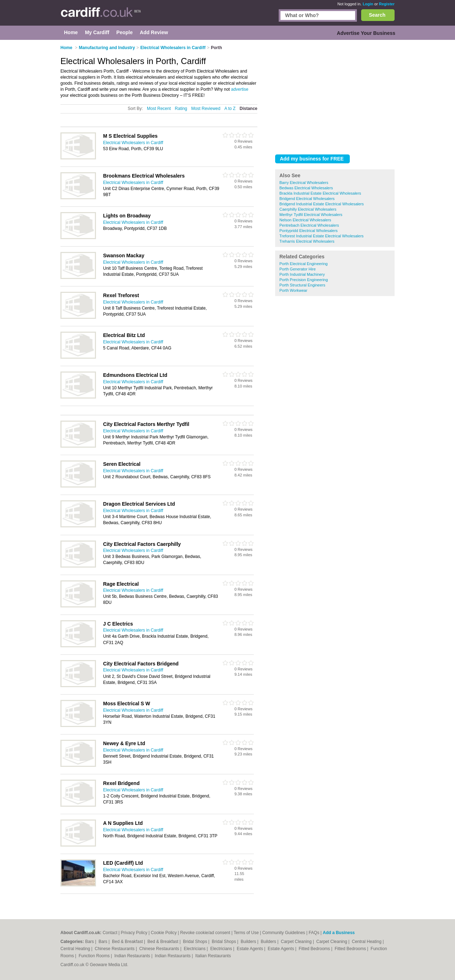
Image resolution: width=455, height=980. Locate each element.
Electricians (195, 949)
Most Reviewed (206, 109)
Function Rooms (95, 956)
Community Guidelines (284, 933)
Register (387, 4)
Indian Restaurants (133, 956)
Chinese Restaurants (115, 949)
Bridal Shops (196, 942)
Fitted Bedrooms (315, 949)
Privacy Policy (134, 933)
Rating (181, 109)
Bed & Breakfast (128, 942)
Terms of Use (246, 933)
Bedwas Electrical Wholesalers (306, 188)
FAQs (314, 933)
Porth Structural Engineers (302, 285)
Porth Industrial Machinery (302, 274)
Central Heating (367, 942)
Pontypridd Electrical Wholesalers (309, 231)
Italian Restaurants (213, 956)
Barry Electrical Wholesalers (304, 183)
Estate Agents (250, 949)
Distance (248, 109)
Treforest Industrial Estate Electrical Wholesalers (322, 236)
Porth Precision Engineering (304, 280)
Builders (249, 942)
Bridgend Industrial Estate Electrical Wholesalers (322, 204)
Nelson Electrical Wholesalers (305, 220)
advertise (240, 89)
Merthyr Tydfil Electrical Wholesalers (311, 215)
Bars (90, 942)
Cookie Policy (164, 933)
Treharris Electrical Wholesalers (307, 241)
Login (368, 4)
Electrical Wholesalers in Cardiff (133, 143)
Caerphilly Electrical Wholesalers (308, 209)
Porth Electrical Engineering (304, 264)
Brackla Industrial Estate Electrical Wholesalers (320, 193)
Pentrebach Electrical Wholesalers (309, 225)
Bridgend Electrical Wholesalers (307, 199)
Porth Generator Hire (298, 269)
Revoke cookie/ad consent (205, 933)
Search (377, 15)
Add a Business (339, 933)
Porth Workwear (293, 290)
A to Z (230, 109)
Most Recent (159, 109)
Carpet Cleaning (297, 942)
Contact (110, 933)
